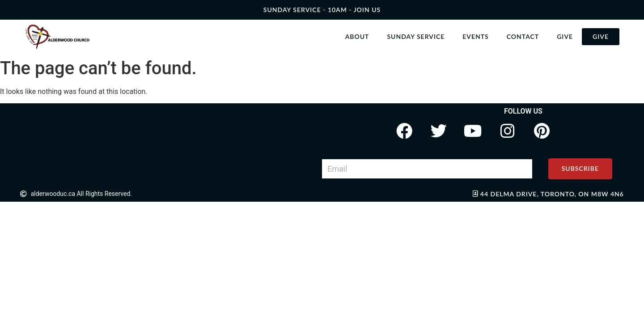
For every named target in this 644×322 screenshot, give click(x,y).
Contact (523, 36)
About (357, 36)
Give (565, 36)
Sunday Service (416, 36)
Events (475, 36)
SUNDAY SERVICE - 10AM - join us (322, 10)
